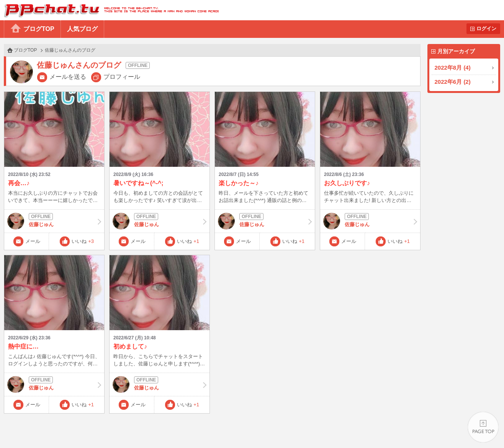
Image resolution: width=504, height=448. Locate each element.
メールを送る (68, 77)
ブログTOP (39, 29)
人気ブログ (82, 29)
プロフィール (122, 77)
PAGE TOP (483, 427)
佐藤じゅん (54, 221)
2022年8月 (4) (453, 68)
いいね (83, 241)
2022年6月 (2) (453, 82)
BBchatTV (109, 10)
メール (33, 241)
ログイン (486, 29)
